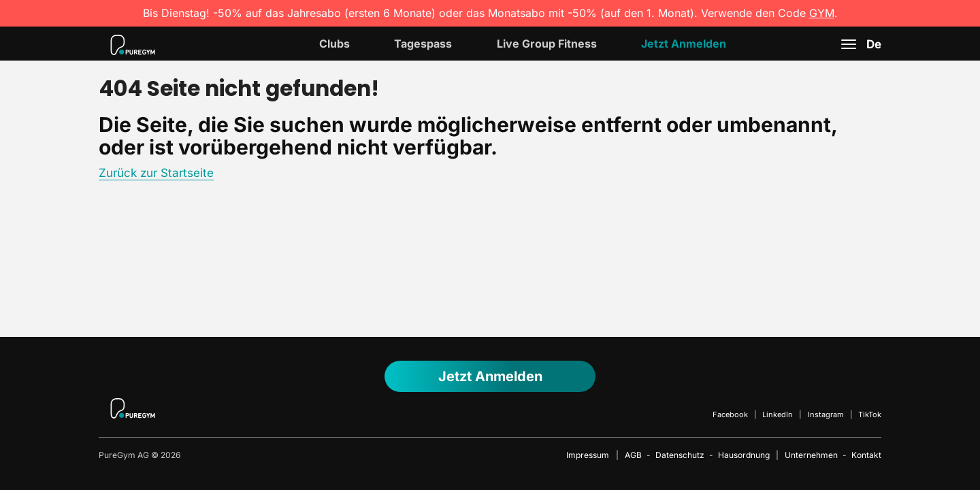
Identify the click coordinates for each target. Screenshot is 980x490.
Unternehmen (811, 455)
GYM (822, 13)
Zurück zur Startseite (156, 173)
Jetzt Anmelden (684, 44)
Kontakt (866, 455)
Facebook (730, 414)
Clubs (334, 44)
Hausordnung (744, 455)
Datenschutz (680, 455)
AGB (633, 455)
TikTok (870, 414)
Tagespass (423, 44)
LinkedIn (778, 414)
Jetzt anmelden (490, 376)
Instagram (826, 414)
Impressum (588, 455)
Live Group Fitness (547, 44)
